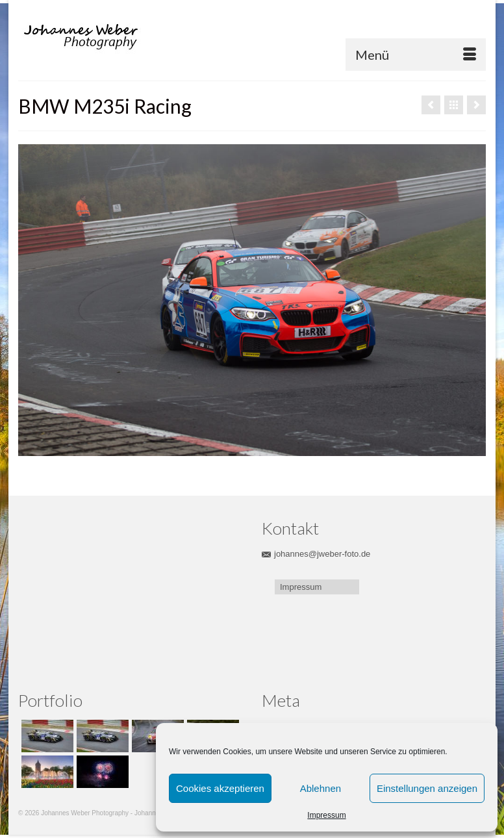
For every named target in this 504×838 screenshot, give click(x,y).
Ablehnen (321, 788)
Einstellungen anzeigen (427, 788)
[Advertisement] (106, 596)
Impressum (326, 815)
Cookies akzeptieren (220, 788)
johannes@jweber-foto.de (316, 554)
